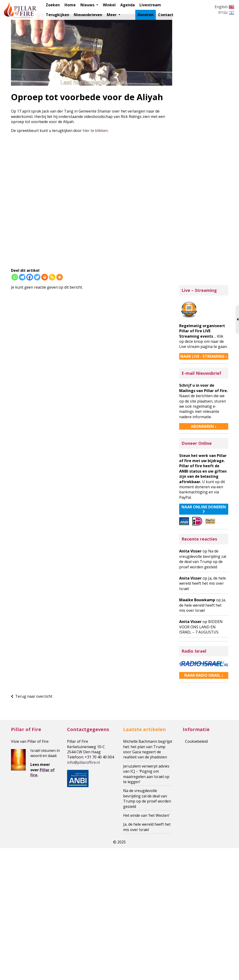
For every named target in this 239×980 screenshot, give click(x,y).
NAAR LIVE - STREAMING (204, 356)
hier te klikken (95, 131)
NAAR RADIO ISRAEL (204, 675)
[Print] (45, 277)
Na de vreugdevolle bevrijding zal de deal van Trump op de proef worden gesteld (203, 559)
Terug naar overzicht (34, 696)
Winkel (109, 5)
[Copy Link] (52, 277)
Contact (166, 15)
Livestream (150, 5)
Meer (112, 15)
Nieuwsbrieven (88, 15)
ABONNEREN (204, 426)
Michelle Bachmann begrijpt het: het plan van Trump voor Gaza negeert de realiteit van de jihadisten (148, 749)
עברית (226, 12)
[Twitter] (37, 277)
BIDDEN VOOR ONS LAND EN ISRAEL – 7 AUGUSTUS (201, 627)
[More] (60, 277)
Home (70, 5)
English (225, 7)
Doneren (146, 15)
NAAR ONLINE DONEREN (204, 509)
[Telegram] (22, 277)
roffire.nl (83, 762)
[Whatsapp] (15, 277)
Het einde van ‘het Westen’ (146, 815)
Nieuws (88, 5)
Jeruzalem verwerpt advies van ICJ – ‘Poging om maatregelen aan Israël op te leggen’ (146, 774)
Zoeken (53, 5)
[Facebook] (30, 277)
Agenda (128, 5)
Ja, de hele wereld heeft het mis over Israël (203, 583)
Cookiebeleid (196, 741)
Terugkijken (57, 15)
